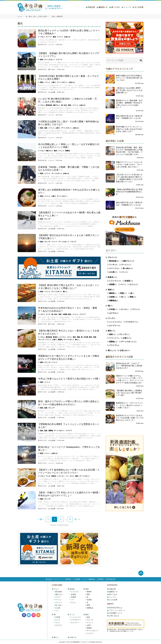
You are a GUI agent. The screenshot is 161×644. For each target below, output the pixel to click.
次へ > (77, 519)
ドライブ (59, 60)
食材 (60, 314)
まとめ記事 (139, 7)
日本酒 (86, 337)
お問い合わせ (114, 616)
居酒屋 (112, 284)
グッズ (111, 318)
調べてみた (116, 7)
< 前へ (41, 519)
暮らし (65, 292)
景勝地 (67, 151)
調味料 (112, 293)
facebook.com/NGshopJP (133, 625)
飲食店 (55, 337)
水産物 (65, 314)
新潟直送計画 (111, 579)
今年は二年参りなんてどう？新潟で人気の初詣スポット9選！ (69, 379)
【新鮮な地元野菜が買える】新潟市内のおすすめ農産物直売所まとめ (129, 192)
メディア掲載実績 (89, 579)
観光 (54, 37)
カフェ (69, 337)
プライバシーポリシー (117, 610)
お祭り (54, 82)
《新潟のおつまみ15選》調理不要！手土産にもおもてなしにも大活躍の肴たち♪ (129, 90)
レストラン (62, 337)
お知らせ (67, 37)
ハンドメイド (114, 322)
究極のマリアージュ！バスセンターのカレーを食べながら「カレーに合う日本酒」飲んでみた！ (129, 164)
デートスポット (50, 60)
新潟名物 (49, 105)
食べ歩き (64, 105)
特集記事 (91, 7)
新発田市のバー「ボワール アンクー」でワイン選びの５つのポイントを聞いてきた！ (129, 405)
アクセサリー (131, 322)
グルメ (43, 37)
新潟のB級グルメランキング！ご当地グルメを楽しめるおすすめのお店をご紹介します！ (129, 129)
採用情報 (100, 579)
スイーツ (49, 37)
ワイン (135, 309)
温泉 (46, 128)
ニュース (127, 7)
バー (67, 476)
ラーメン (125, 265)
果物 (78, 337)
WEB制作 (68, 579)
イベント (60, 37)
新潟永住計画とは (116, 608)
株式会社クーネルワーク (54, 579)
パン (123, 272)
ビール (124, 309)
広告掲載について (116, 613)
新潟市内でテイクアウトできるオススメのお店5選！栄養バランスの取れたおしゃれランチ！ (130, 418)
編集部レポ (103, 7)
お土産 (112, 272)
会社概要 (77, 579)
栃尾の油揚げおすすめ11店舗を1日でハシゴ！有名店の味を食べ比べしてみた (129, 78)
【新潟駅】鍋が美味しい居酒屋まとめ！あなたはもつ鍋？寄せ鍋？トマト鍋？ (129, 393)
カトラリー (114, 326)
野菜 (122, 293)
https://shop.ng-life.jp (132, 623)
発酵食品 (113, 301)
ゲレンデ (47, 219)
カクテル (113, 313)
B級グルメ (57, 105)
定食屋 (127, 281)
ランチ (48, 314)
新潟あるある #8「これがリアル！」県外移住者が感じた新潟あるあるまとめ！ (129, 366)
